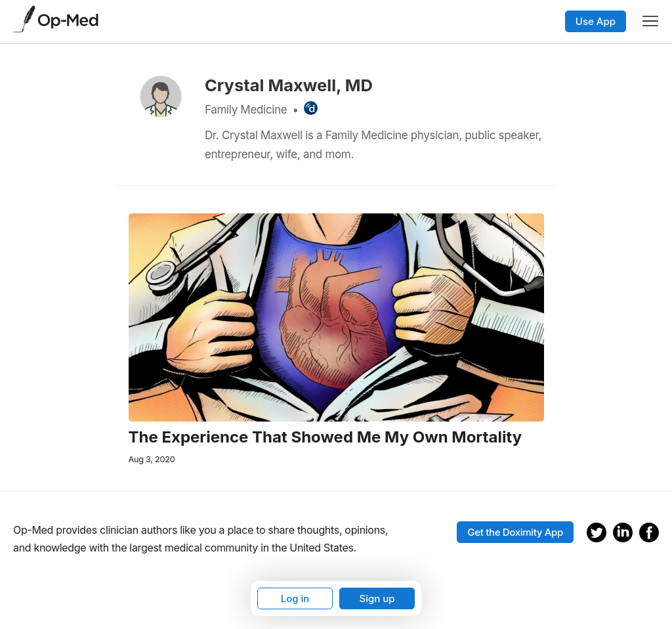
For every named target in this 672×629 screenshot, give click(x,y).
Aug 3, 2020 (152, 459)
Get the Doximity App (515, 532)
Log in (295, 598)
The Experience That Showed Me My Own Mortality (325, 437)
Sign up (377, 598)
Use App (596, 21)
